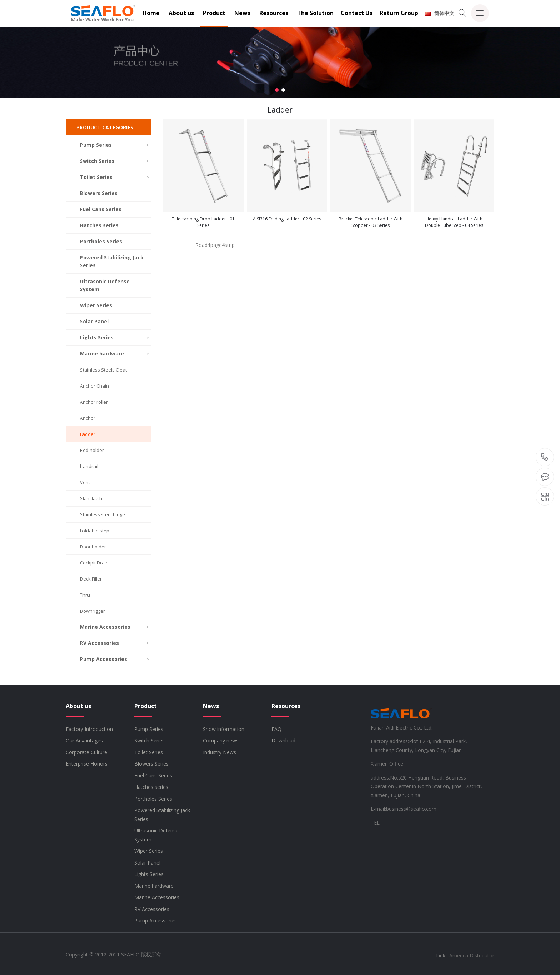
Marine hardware (115, 354)
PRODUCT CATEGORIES (105, 127)
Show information (224, 729)
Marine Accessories (115, 627)
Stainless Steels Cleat (103, 370)
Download (283, 740)
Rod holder (92, 450)
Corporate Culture (86, 752)
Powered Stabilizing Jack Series (112, 261)
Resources (274, 13)
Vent (85, 482)
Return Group (399, 13)
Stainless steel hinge (102, 514)
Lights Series (115, 337)
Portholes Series (101, 241)
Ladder (88, 434)
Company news (221, 740)
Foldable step (95, 531)
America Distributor (472, 956)
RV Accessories (115, 643)
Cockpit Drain (94, 563)
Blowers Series (99, 193)
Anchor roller (94, 402)
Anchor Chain (94, 386)
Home (151, 13)
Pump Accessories (115, 659)
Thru (85, 595)
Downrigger (92, 611)
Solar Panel (94, 321)
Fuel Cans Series (101, 209)
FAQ (276, 729)
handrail (89, 466)
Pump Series (115, 145)
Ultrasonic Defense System (105, 285)
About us (181, 13)
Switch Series (115, 161)
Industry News (219, 752)
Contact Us (357, 13)
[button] (277, 90)
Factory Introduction (89, 729)
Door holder (93, 547)
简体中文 (440, 13)
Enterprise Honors (87, 764)
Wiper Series (96, 305)
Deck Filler (91, 579)
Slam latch (91, 498)
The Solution (315, 13)
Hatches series (99, 225)
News (242, 13)
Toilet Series (115, 177)
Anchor (88, 418)
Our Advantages (84, 740)
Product (214, 13)
